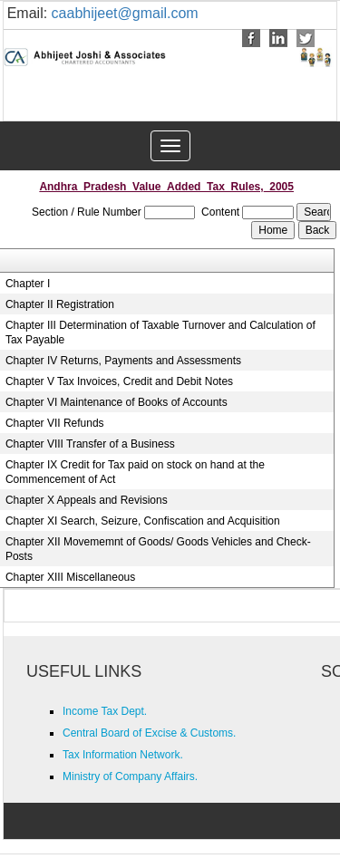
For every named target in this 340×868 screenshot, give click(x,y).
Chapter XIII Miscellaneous (70, 577)
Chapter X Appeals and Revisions (87, 500)
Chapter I (28, 284)
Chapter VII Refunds (55, 423)
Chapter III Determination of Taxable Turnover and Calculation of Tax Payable (160, 333)
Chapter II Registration (60, 304)
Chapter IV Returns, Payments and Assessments (123, 361)
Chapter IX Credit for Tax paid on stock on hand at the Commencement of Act (135, 472)
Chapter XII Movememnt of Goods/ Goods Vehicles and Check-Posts (158, 549)
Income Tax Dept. (105, 711)
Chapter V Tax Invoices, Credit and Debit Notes (119, 381)
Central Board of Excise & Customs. (149, 733)
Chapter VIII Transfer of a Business (90, 444)
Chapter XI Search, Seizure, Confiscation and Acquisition (143, 521)
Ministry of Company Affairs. (130, 776)
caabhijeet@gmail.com (125, 13)
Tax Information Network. (123, 755)
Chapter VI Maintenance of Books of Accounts (117, 402)
